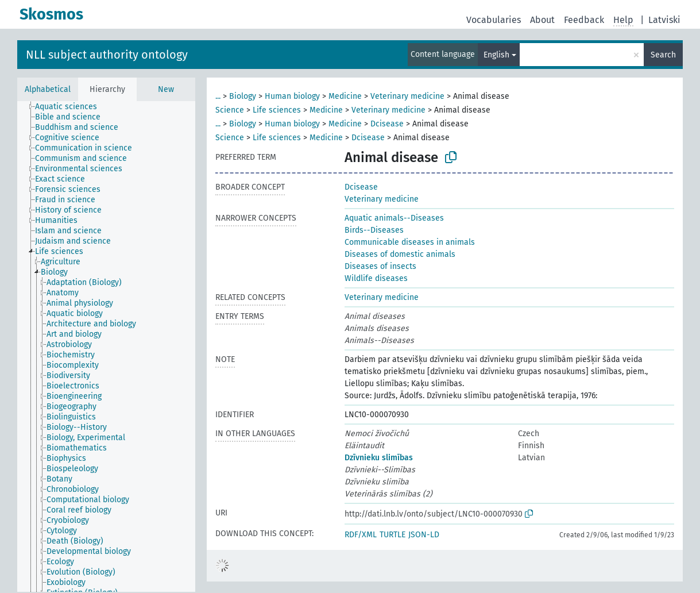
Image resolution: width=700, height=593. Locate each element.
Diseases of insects (380, 266)
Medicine (345, 96)
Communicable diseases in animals (410, 242)
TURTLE (392, 535)
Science (230, 110)
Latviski (664, 20)
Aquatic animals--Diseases (394, 218)
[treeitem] (71, 107)
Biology (243, 96)
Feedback (584, 20)
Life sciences (277, 110)
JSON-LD (424, 535)
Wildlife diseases (376, 278)
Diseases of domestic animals (400, 254)
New (166, 89)
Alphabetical (48, 89)
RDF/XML (361, 535)
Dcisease (387, 124)
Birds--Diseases (374, 230)
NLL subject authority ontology (107, 55)
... (218, 96)
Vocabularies (494, 20)
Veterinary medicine (407, 96)
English (496, 55)
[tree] (106, 346)
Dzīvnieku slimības (379, 458)
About (542, 20)
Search (663, 55)
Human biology (292, 96)
